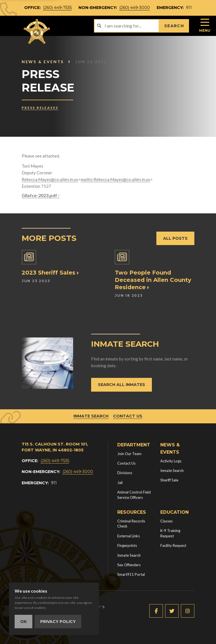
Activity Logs (171, 461)
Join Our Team (129, 454)
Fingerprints (127, 545)
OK (23, 622)
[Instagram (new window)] (188, 611)
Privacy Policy (58, 622)
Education (175, 512)
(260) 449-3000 (135, 8)
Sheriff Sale (169, 480)
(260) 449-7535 (57, 8)
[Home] (37, 32)
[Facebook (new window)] (156, 611)
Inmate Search (91, 416)
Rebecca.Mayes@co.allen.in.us (50, 179)
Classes (166, 521)
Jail (120, 483)
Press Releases (40, 108)
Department (134, 445)
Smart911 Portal (131, 574)
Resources (132, 512)
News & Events (46, 62)
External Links (129, 536)
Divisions (125, 473)
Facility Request (173, 545)
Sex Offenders (129, 565)
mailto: (87, 179)
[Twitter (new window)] (172, 611)
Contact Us (128, 416)
